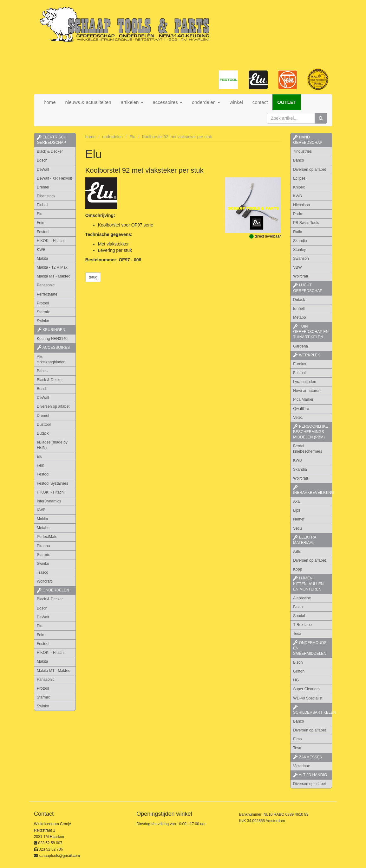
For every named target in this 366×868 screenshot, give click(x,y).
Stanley (299, 250)
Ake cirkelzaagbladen (51, 359)
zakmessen (308, 757)
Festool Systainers (52, 483)
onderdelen (112, 137)
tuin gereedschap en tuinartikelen (311, 332)
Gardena (301, 346)
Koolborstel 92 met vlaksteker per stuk (177, 137)
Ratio (297, 232)
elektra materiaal (305, 540)
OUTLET (287, 102)
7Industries (302, 151)
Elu (39, 214)
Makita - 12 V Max (52, 267)
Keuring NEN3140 (52, 339)
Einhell (42, 205)
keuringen (51, 330)
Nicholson (301, 205)
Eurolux (300, 364)
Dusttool (44, 424)
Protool (43, 303)
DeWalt (43, 169)
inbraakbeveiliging (313, 490)
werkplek (307, 355)
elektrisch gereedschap (52, 140)
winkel (236, 102)
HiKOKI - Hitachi (51, 241)
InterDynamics (49, 501)
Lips (297, 510)
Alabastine (302, 598)
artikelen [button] (132, 102)
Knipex (299, 187)
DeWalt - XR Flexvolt (54, 178)
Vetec (298, 418)
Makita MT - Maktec (53, 276)
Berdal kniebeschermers (307, 449)
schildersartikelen (313, 710)
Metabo (43, 528)
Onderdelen (53, 590)
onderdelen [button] (206, 102)
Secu (297, 528)
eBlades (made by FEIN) (52, 445)
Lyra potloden (304, 382)
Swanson (301, 258)
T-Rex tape (302, 625)
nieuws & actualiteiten (88, 102)
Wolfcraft (44, 581)
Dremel (43, 187)
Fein (40, 223)
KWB (41, 250)
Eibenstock (46, 196)
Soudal (299, 616)
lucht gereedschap (308, 288)
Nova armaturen (307, 391)
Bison (298, 607)
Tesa (297, 634)
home (50, 102)
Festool (43, 232)
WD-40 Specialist (308, 698)
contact (260, 102)
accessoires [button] (168, 102)
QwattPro (301, 409)
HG (296, 680)
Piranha (43, 546)
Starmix (43, 312)
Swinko (43, 321)
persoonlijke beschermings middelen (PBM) (310, 432)
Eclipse (299, 178)
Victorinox (301, 766)
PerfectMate (47, 294)
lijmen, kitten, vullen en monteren (308, 584)
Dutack (43, 433)
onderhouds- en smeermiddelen (310, 648)
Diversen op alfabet (53, 406)
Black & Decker (50, 151)
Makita (42, 258)
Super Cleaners (306, 689)
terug (93, 277)
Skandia (300, 241)
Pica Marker (303, 399)
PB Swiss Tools (306, 223)
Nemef (299, 519)
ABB (297, 552)
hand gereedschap (308, 140)
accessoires (53, 348)
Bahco (42, 371)
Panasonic (46, 285)
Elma (297, 739)
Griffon (299, 671)
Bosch (42, 160)
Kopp (297, 569)
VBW (297, 267)
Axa (296, 501)
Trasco (42, 572)
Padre (298, 214)
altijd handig (310, 775)
